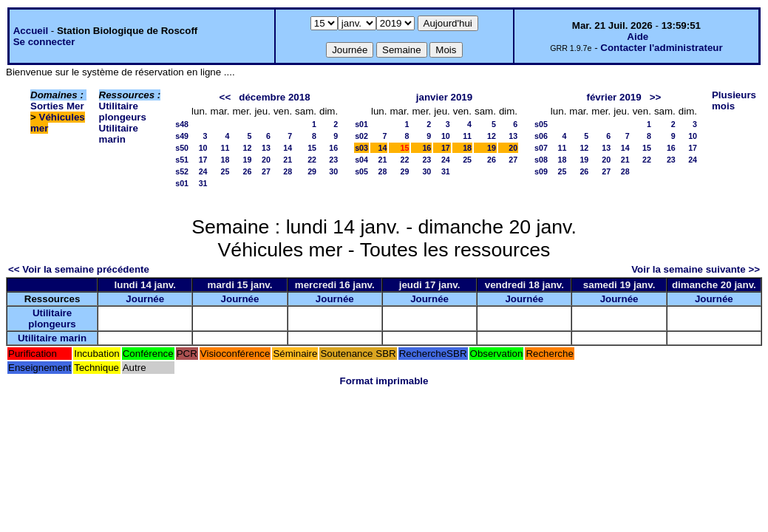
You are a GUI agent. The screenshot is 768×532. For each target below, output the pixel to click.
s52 (182, 171)
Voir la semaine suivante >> (696, 269)
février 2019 (614, 97)
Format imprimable (384, 381)
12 (248, 148)
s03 (361, 148)
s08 (541, 160)
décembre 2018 (274, 97)
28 (288, 171)
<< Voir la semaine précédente (79, 269)
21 (288, 160)
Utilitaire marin (119, 134)
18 (225, 160)
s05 (361, 171)
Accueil (31, 31)
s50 (182, 148)
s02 (361, 136)
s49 (182, 136)
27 (266, 171)
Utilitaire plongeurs (123, 112)
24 (203, 171)
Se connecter (44, 42)
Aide (638, 37)
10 (203, 148)
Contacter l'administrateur (661, 48)
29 (312, 171)
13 (266, 148)
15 (312, 148)
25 (225, 171)
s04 (361, 160)
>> (656, 97)
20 (266, 160)
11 (225, 148)
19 (248, 160)
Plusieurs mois (734, 100)
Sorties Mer (57, 106)
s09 (541, 171)
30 (333, 171)
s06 (541, 136)
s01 (182, 183)
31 (203, 183)
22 (312, 160)
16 (333, 148)
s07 (541, 148)
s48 (182, 124)
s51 (182, 160)
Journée (145, 299)
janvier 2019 (444, 97)
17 (203, 160)
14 (288, 148)
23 (333, 160)
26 (248, 171)
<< (225, 97)
